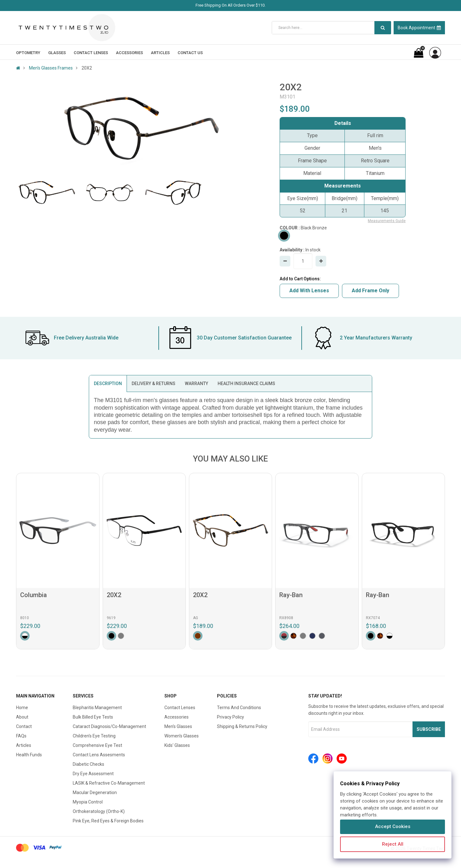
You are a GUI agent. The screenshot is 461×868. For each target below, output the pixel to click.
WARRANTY (196, 384)
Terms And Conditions (239, 708)
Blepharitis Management (97, 708)
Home (22, 708)
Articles (24, 745)
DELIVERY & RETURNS (154, 384)
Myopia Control (88, 802)
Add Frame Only (370, 291)
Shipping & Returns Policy (242, 726)
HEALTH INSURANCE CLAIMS (246, 384)
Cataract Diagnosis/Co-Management (109, 726)
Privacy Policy (230, 717)
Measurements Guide (387, 221)
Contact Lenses (180, 708)
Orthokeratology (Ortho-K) (99, 811)
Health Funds (29, 755)
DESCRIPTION (108, 384)
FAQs (21, 736)
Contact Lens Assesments (99, 755)
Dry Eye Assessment (93, 774)
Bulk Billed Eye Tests (93, 717)
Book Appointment (419, 28)
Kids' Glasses (177, 745)
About (22, 717)
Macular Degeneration (95, 792)
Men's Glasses (178, 726)
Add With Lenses (309, 291)
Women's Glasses (182, 736)
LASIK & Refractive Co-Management (109, 783)
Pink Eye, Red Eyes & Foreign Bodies (108, 821)
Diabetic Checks (88, 764)
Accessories (176, 717)
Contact (24, 726)
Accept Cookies (393, 826)
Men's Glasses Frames (51, 68)
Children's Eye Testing (94, 736)
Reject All (393, 844)
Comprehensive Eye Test (97, 745)
